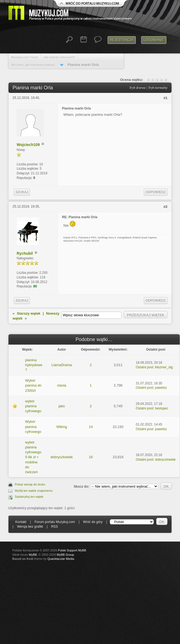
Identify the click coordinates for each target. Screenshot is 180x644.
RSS (54, 527)
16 (91, 457)
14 (91, 427)
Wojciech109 (28, 145)
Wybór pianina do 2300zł (33, 385)
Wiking (62, 427)
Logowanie (154, 40)
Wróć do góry (93, 522)
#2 (166, 207)
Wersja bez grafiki (30, 527)
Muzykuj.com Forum (25, 57)
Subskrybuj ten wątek (29, 497)
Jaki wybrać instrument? (59, 57)
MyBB (33, 555)
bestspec (162, 408)
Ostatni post (144, 367)
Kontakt (21, 522)
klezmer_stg (164, 367)
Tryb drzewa (137, 88)
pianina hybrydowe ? (34, 365)
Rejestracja (122, 40)
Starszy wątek (29, 313)
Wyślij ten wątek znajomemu (34, 491)
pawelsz (161, 388)
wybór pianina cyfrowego (33, 406)
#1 (166, 98)
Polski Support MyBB (72, 550)
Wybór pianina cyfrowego (33, 426)
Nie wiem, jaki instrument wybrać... (34, 65)
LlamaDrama (61, 365)
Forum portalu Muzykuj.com (55, 522)
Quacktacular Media (61, 559)
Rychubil (25, 253)
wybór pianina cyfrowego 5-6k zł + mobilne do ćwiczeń (33, 457)
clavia (62, 385)
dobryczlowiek (62, 457)
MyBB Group (65, 555)
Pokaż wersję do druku (30, 484)
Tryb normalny (158, 88)
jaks (62, 406)
